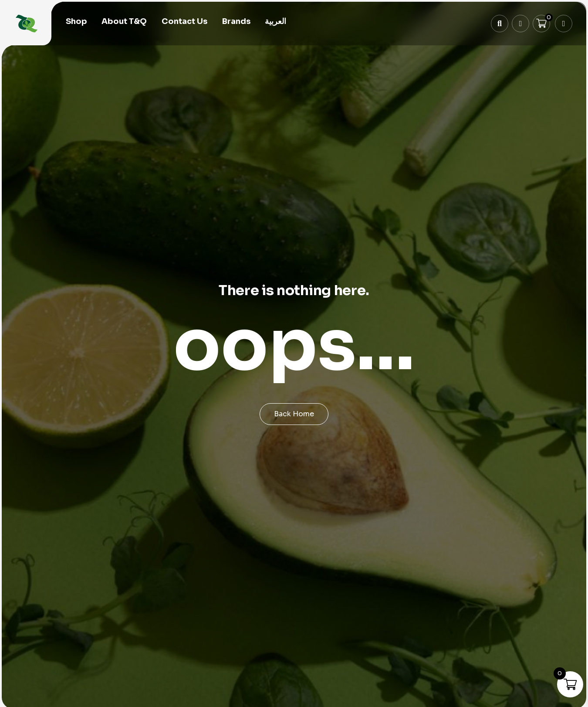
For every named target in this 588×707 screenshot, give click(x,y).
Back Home (294, 414)
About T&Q (124, 23)
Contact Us (184, 23)
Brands (236, 23)
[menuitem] (275, 23)
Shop (76, 23)
